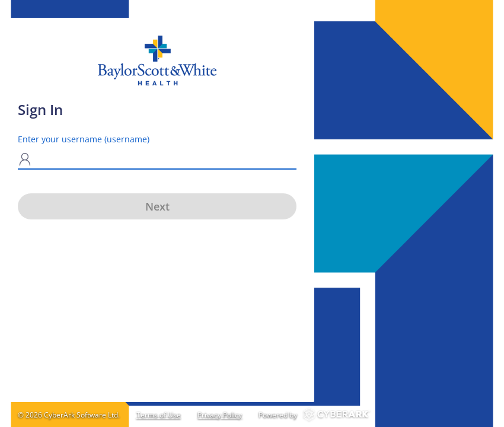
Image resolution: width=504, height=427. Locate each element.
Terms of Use (159, 415)
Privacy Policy (220, 415)
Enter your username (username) (84, 139)
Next (157, 206)
